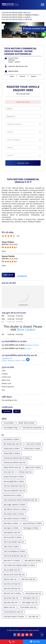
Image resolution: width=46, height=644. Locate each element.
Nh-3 (17, 411)
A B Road (7, 411)
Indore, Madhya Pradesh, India (13, 360)
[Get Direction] (28, 361)
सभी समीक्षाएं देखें (22, 276)
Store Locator (26, 329)
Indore (29, 348)
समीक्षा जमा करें (8, 275)
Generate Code (23, 163)
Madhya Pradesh (33, 345)
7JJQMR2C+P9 (7, 358)
